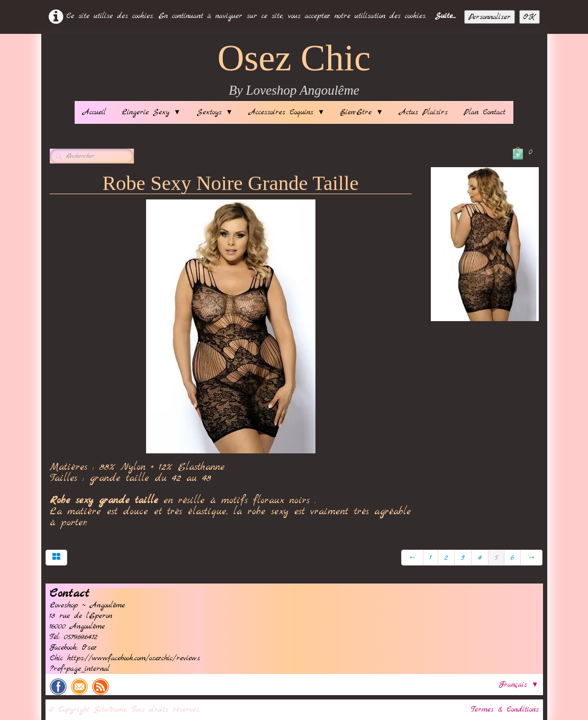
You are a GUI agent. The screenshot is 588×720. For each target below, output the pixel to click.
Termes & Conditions (505, 709)
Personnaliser (490, 17)
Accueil (94, 112)
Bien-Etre (361, 112)
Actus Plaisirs (423, 112)
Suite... (445, 16)
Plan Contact (485, 112)
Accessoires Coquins (287, 112)
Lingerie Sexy (151, 112)
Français (519, 685)
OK (530, 17)
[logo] (294, 70)
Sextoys (215, 112)
